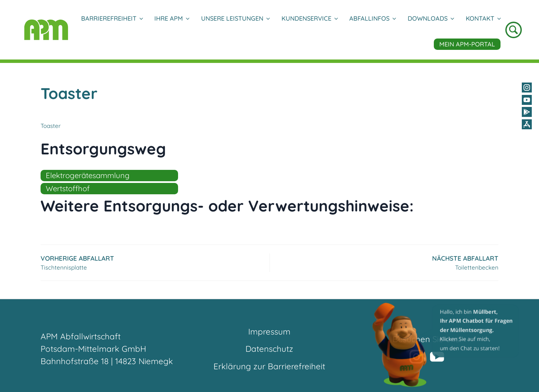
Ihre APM (172, 18)
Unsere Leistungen (235, 18)
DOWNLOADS (431, 18)
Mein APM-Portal (467, 44)
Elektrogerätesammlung (88, 175)
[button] (446, 345)
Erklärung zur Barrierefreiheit (269, 366)
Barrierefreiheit (112, 18)
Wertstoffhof (68, 188)
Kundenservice (310, 18)
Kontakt (483, 18)
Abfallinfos (372, 18)
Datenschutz (269, 349)
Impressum (269, 331)
